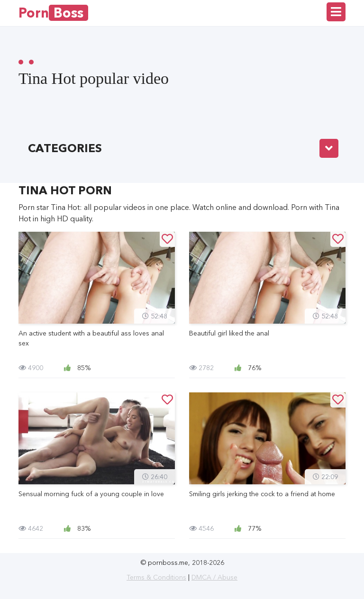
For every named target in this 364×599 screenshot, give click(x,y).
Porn (53, 13)
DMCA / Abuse (214, 577)
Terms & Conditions (156, 577)
